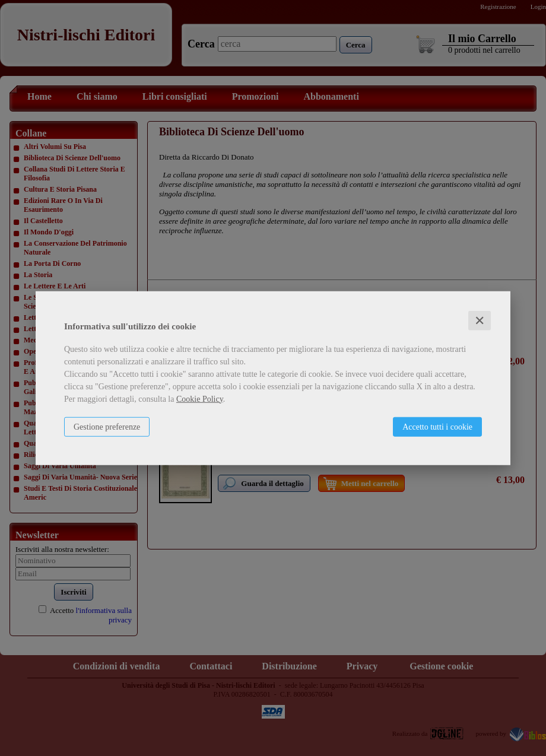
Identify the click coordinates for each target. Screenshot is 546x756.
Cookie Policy (200, 398)
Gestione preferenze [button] (107, 426)
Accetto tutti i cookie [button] (437, 426)
